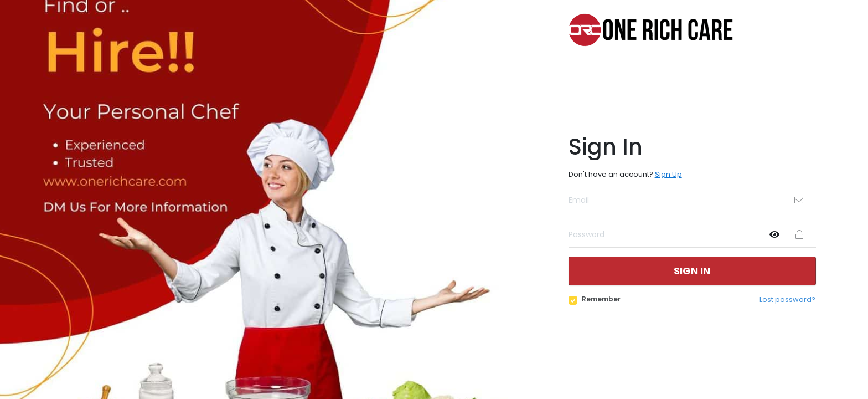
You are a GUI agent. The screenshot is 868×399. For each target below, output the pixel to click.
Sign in (692, 271)
